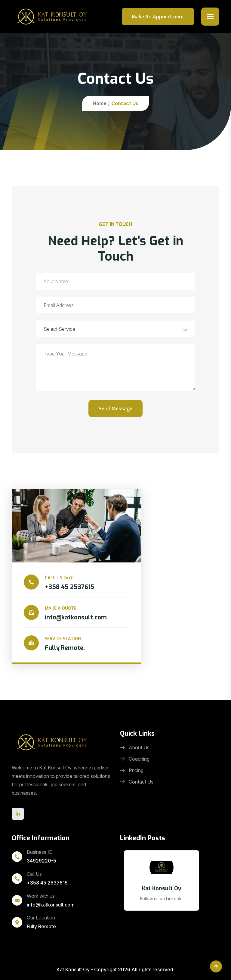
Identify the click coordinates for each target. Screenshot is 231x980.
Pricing (132, 770)
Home (100, 103)
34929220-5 (42, 861)
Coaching (135, 759)
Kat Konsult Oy (73, 969)
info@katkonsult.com (51, 905)
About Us (135, 747)
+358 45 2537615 (47, 883)
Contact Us (137, 782)
